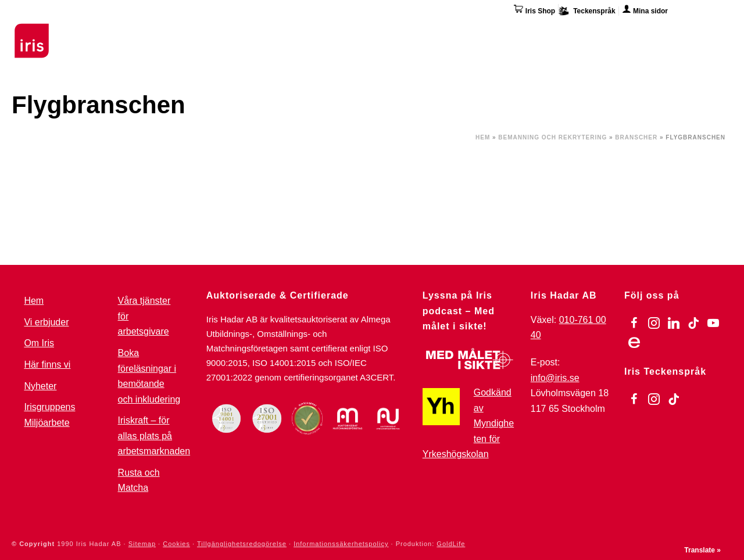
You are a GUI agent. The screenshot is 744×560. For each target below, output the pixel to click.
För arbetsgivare (347, 32)
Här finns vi (636, 34)
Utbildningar (154, 32)
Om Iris (579, 32)
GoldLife (451, 544)
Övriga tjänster (510, 32)
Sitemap (142, 544)
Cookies (176, 544)
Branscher (636, 137)
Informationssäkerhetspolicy (341, 544)
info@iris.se (555, 378)
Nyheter (40, 386)
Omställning (430, 32)
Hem (483, 137)
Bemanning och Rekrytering (552, 137)
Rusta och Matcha (139, 480)
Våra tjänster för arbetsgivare (144, 316)
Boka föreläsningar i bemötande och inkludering (149, 376)
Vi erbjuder (46, 322)
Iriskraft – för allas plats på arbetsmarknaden (154, 436)
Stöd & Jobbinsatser (246, 32)
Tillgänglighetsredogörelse (242, 544)
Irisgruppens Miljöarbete (49, 415)
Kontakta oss (705, 32)
